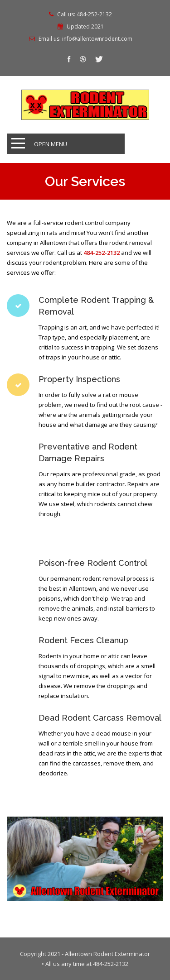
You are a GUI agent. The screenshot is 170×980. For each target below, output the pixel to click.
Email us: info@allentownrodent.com (85, 39)
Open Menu (51, 144)
